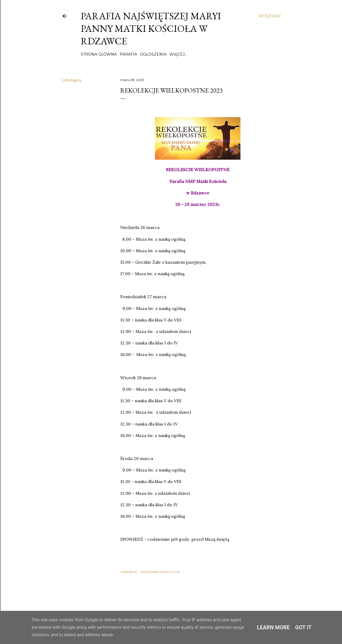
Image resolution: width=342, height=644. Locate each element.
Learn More (273, 627)
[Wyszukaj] (270, 16)
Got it (304, 627)
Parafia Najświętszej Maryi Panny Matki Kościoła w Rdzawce (151, 28)
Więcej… (178, 54)
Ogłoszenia (153, 54)
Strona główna (99, 54)
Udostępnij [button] (71, 80)
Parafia (128, 54)
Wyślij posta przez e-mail (160, 572)
